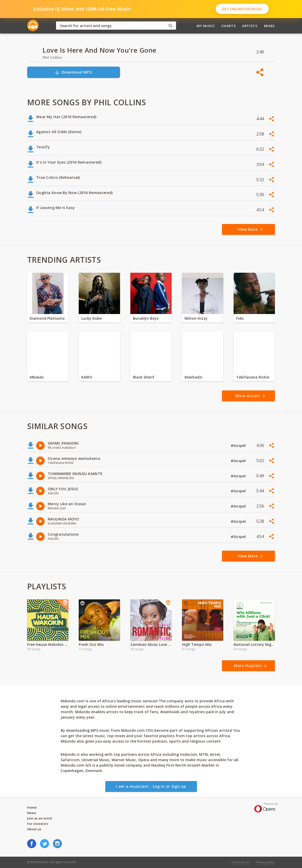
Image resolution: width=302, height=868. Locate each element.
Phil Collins (52, 57)
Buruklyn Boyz (146, 318)
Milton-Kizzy (196, 318)
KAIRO (87, 377)
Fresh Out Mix (91, 644)
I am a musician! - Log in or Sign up (151, 786)
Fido (240, 318)
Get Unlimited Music (242, 9)
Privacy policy (265, 862)
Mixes (269, 26)
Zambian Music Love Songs (151, 644)
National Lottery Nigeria (254, 644)
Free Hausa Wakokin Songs (48, 644)
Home (32, 807)
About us (34, 829)
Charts (228, 26)
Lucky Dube (92, 318)
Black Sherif (144, 377)
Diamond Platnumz (47, 318)
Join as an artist (40, 818)
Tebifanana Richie (253, 377)
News (32, 813)
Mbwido (37, 377)
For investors (38, 824)
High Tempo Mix (197, 644)
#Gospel (239, 445)
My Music (206, 26)
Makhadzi (193, 377)
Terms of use (240, 862)
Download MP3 (73, 72)
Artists (250, 26)
